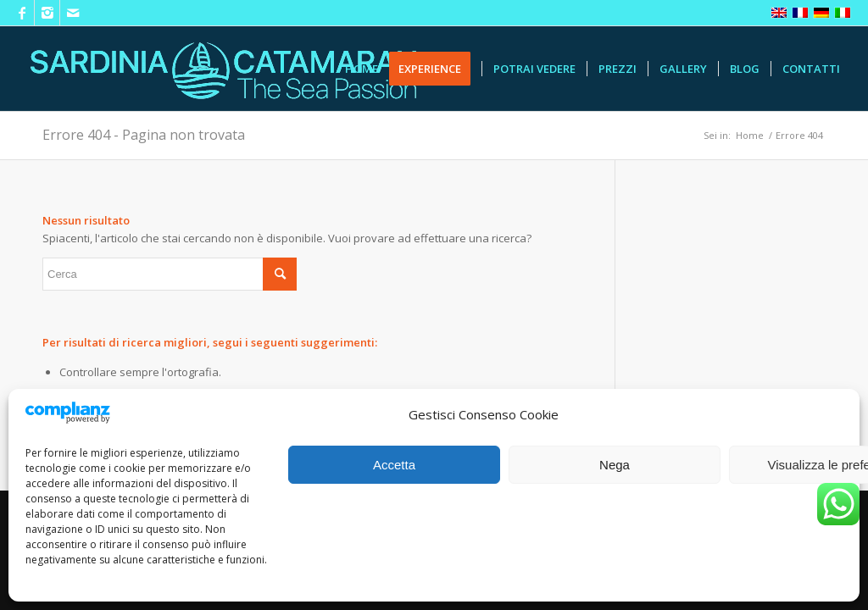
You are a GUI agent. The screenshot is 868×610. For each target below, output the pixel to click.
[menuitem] (362, 69)
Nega (615, 465)
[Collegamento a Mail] (73, 13)
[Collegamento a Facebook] (22, 13)
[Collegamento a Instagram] (47, 13)
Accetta (394, 465)
